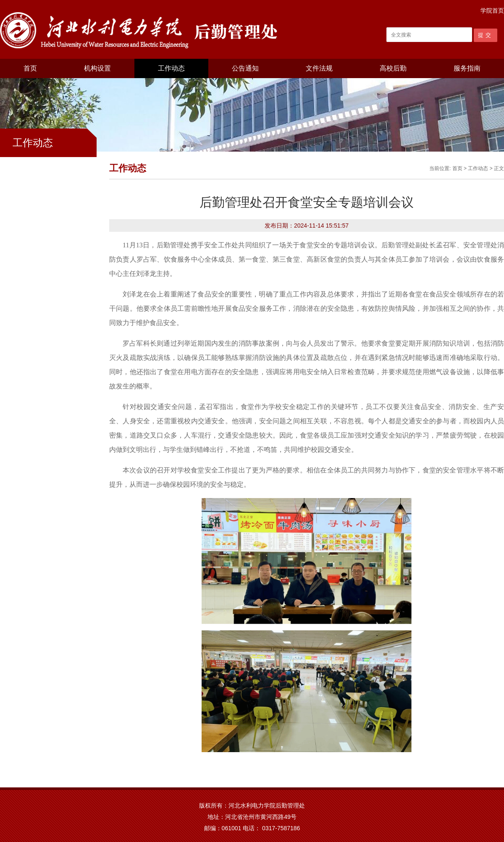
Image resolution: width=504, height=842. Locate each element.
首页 (30, 68)
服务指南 (467, 68)
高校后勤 (393, 68)
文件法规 (319, 68)
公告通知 (245, 68)
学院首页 (492, 10)
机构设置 (97, 68)
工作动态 (171, 68)
